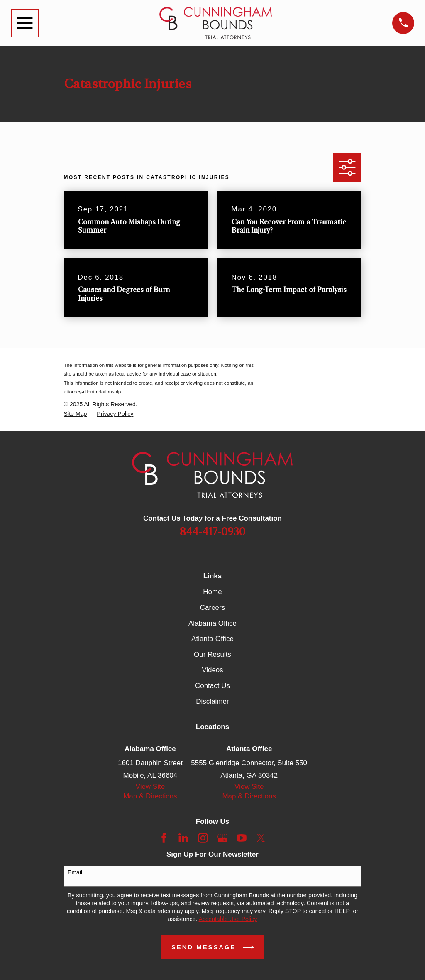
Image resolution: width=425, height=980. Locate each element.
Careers (212, 608)
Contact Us (212, 686)
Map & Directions (150, 796)
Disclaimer (212, 701)
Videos (212, 670)
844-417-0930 (212, 532)
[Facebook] (164, 838)
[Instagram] (203, 838)
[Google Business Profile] (222, 838)
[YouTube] (242, 838)
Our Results (212, 655)
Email (75, 872)
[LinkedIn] (183, 838)
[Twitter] (261, 838)
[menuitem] (76, 414)
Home (212, 592)
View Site (150, 787)
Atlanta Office (212, 639)
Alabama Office (212, 623)
